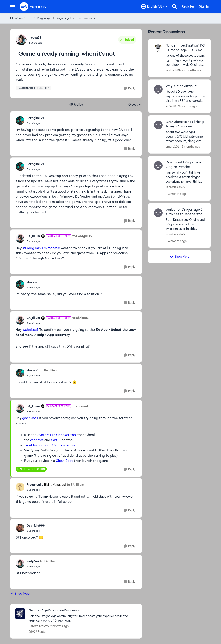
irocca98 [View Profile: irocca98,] (35, 38)
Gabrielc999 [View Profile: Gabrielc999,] (36, 526)
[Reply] (129, 89)
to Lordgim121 (83, 236)
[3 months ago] (190, 147)
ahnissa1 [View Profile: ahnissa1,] (33, 282)
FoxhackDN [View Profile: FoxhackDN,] (174, 70)
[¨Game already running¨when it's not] (35, 123)
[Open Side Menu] (13, 6)
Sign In (204, 6)
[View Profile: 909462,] (158, 89)
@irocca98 (52, 248)
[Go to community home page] (33, 6)
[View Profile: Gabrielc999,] (20, 528)
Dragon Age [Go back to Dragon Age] (44, 18)
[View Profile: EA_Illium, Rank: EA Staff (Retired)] (20, 238)
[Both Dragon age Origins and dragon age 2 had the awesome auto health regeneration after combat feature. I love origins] (185, 224)
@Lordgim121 (33, 248)
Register (188, 6)
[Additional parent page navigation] (30, 18)
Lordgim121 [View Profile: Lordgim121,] (35, 118)
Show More (20, 593)
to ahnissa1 (81, 318)
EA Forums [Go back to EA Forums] (16, 18)
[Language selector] (154, 6)
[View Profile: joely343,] (20, 564)
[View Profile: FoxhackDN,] (158, 49)
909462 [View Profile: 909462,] (171, 106)
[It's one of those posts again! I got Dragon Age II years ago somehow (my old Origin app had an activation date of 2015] (185, 60)
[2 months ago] (192, 70)
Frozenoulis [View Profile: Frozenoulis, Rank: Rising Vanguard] (35, 485)
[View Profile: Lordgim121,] (20, 121)
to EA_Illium (49, 370)
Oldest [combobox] (135, 105)
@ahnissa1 (30, 330)
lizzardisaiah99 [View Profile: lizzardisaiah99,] (175, 187)
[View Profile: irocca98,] (21, 40)
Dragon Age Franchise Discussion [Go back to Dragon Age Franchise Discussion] (76, 18)
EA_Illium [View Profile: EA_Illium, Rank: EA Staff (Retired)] (33, 236)
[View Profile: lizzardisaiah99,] (158, 166)
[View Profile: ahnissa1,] (20, 285)
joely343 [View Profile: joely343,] (33, 561)
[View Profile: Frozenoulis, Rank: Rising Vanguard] (20, 487)
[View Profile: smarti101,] (158, 125)
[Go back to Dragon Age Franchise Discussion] (83, 610)
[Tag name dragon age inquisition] (33, 88)
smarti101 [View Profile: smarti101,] (172, 147)
